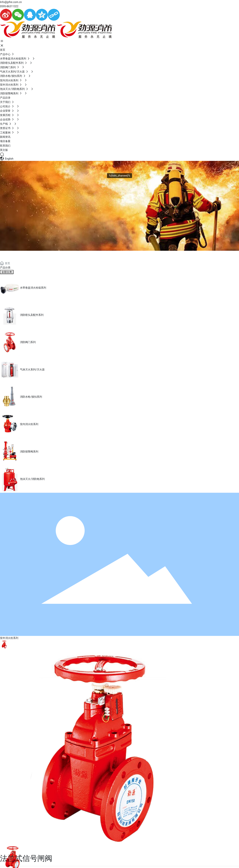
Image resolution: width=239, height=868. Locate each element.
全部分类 (7, 272)
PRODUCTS (19, 255)
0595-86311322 (9, 6)
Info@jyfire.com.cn (11, 2)
